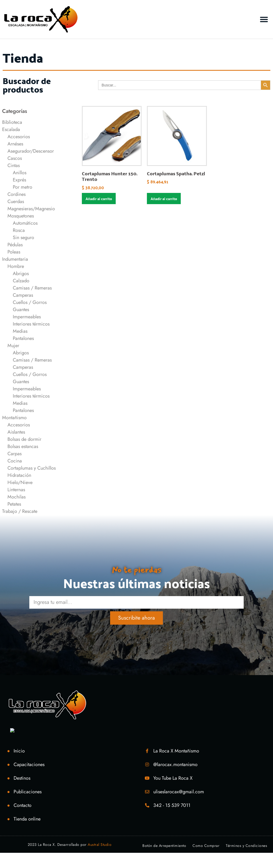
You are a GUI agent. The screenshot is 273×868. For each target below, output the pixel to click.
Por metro (23, 187)
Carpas (15, 454)
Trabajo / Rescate (20, 511)
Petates (14, 504)
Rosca (19, 230)
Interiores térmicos (31, 324)
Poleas (14, 252)
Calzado (21, 281)
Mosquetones (21, 216)
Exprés (19, 180)
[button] (264, 19)
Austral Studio (100, 845)
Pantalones (23, 338)
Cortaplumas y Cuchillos (32, 468)
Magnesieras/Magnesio (31, 209)
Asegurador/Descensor (31, 151)
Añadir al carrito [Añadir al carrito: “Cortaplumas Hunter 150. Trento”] (99, 199)
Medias (20, 331)
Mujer (13, 346)
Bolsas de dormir (24, 439)
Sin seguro (23, 237)
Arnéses (15, 144)
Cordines (17, 194)
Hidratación (19, 475)
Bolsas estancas (23, 446)
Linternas (16, 490)
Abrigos (21, 274)
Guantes (21, 310)
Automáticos (25, 223)
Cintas (14, 165)
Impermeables (27, 317)
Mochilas (17, 497)
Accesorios (19, 137)
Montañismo (14, 418)
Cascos (15, 158)
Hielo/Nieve (20, 482)
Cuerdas (16, 201)
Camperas (23, 295)
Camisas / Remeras (32, 288)
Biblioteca (12, 122)
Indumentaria (15, 259)
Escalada (11, 129)
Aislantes (16, 432)
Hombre (16, 266)
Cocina (15, 461)
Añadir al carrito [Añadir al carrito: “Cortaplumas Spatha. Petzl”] (164, 199)
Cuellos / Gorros (30, 302)
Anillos (20, 173)
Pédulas (15, 245)
